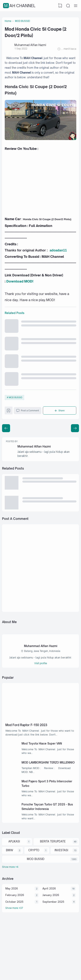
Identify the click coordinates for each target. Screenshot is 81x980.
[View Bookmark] (60, 6)
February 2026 (15, 920)
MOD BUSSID (15, 407)
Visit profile (40, 678)
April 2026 (49, 913)
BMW (9, 874)
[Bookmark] (9, 422)
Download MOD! (20, 287)
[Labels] (40, 891)
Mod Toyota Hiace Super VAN (43, 759)
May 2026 (12, 913)
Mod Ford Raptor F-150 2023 (28, 740)
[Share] (60, 421)
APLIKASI (14, 865)
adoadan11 (58, 255)
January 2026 (51, 920)
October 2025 (14, 927)
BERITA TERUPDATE (52, 865)
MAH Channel (20, 6)
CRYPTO (34, 874)
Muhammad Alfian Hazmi (35, 458)
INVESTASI (61, 874)
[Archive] (40, 933)
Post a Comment (28, 421)
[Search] (68, 6)
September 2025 (53, 927)
